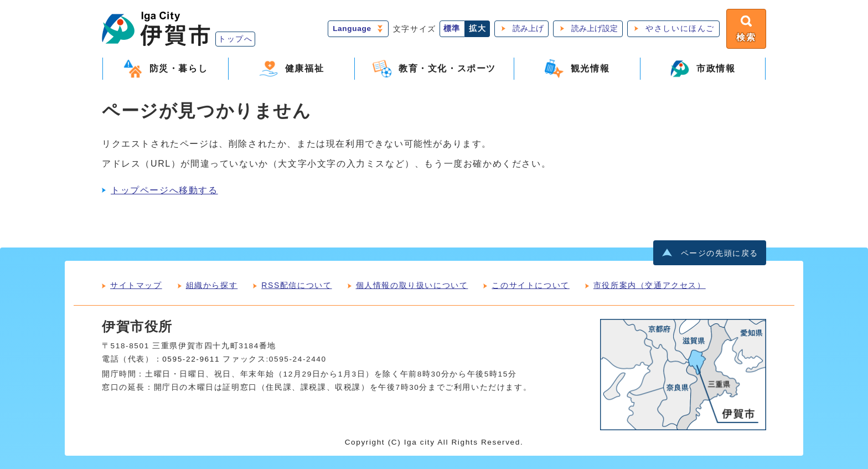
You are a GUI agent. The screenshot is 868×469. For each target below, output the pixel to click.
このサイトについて (530, 285)
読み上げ (528, 29)
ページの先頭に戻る (720, 253)
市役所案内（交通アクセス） (650, 285)
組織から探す (212, 285)
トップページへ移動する (164, 190)
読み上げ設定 (595, 29)
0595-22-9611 (191, 359)
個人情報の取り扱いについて (412, 285)
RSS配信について (296, 285)
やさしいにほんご (680, 29)
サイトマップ (136, 285)
